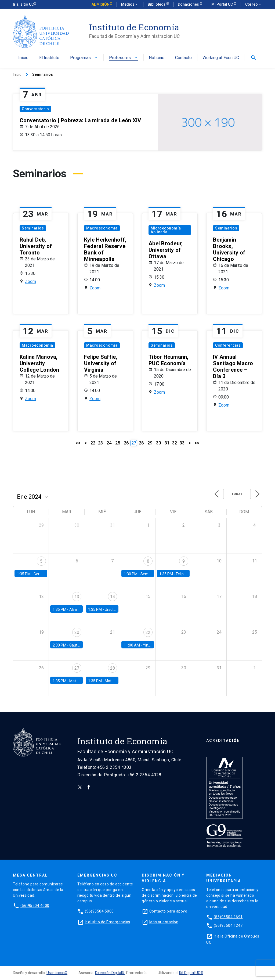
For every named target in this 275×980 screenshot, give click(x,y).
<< (78, 443)
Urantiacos (56, 973)
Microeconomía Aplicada (166, 230)
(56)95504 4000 (35, 906)
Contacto (183, 58)
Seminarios (33, 228)
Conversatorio (35, 109)
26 (126, 443)
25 (118, 443)
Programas (84, 58)
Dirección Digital (108, 973)
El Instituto (49, 58)
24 (109, 443)
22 (93, 443)
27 (77, 668)
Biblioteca (157, 4)
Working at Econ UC (221, 58)
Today (237, 494)
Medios (130, 5)
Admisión (101, 4)
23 (100, 443)
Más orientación (164, 922)
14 (113, 597)
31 (167, 443)
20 (77, 632)
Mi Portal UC (222, 4)
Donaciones (189, 4)
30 (158, 443)
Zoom (30, 281)
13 (77, 597)
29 (150, 443)
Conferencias (228, 345)
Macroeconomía (102, 228)
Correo (254, 5)
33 (182, 443)
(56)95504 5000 (99, 911)
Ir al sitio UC (23, 4)
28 (141, 443)
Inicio (23, 58)
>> (197, 443)
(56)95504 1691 (228, 917)
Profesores (124, 58)
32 (175, 443)
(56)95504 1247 (228, 925)
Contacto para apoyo (168, 911)
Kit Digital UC (190, 973)
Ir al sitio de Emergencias (108, 922)
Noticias (157, 58)
